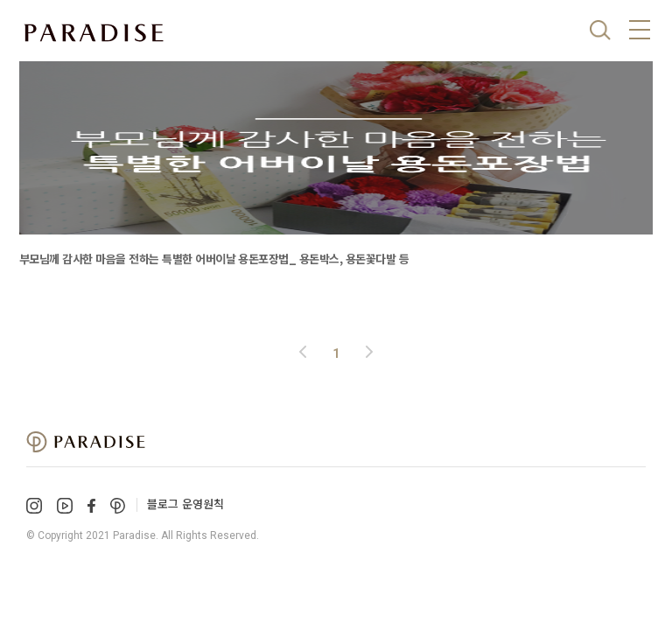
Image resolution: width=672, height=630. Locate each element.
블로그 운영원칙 (185, 504)
